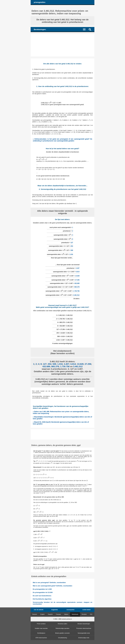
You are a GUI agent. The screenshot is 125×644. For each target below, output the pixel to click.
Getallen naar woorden (41, 628)
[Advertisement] (62, 45)
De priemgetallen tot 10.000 (43, 592)
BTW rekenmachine (41, 638)
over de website (39, 610)
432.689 (77, 283)
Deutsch (35, 614)
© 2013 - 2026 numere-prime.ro (62, 619)
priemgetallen (40, 2)
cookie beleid (86, 610)
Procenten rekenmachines (84, 628)
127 (72, 243)
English (42, 614)
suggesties (55, 610)
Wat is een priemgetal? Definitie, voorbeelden (49, 583)
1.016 (71, 254)
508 (72, 250)
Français (58, 614)
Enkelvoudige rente (84, 638)
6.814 (78, 272)
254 (72, 246)
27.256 (77, 280)
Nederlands (75, 614)
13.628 (77, 276)
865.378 (77, 287)
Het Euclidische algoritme (42, 599)
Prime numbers (41, 624)
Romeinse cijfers (62, 624)
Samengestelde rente (84, 633)
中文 (91, 614)
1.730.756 (76, 291)
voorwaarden (70, 610)
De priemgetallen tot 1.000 (42, 589)
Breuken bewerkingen (84, 624)
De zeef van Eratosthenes (42, 596)
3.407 (78, 268)
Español (50, 614)
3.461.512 (76, 295)
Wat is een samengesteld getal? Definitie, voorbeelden (52, 586)
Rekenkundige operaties (63, 628)
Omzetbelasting (62, 638)
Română (84, 614)
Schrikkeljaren (41, 633)
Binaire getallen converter (62, 633)
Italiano (66, 614)
